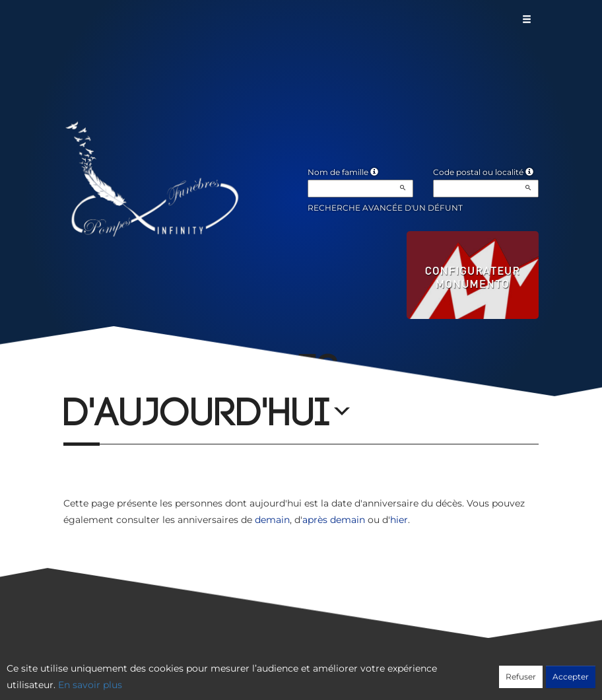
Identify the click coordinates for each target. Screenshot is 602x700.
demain (272, 520)
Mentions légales (420, 672)
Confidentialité (294, 672)
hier (399, 520)
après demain (334, 520)
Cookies (355, 672)
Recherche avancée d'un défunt (385, 208)
